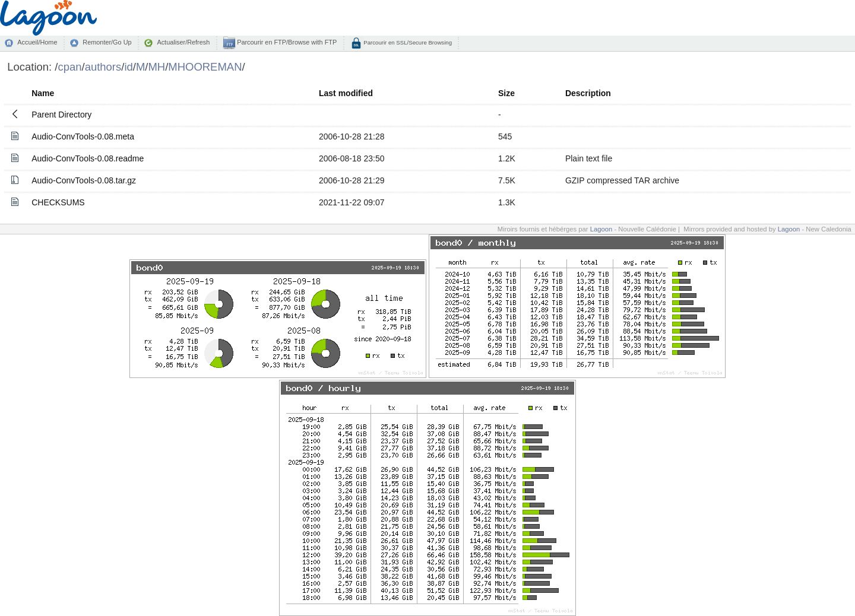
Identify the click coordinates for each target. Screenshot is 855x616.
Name (43, 93)
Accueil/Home (37, 42)
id (128, 67)
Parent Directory (61, 115)
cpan (69, 67)
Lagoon (601, 229)
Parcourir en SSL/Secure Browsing (407, 42)
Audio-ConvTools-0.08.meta (83, 136)
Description (588, 93)
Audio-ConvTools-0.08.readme (88, 158)
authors (103, 67)
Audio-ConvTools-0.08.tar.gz (84, 180)
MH (156, 67)
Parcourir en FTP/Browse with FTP (286, 42)
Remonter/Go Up (107, 42)
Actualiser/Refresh (183, 42)
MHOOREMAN (205, 67)
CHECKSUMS (58, 202)
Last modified (346, 93)
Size (506, 93)
